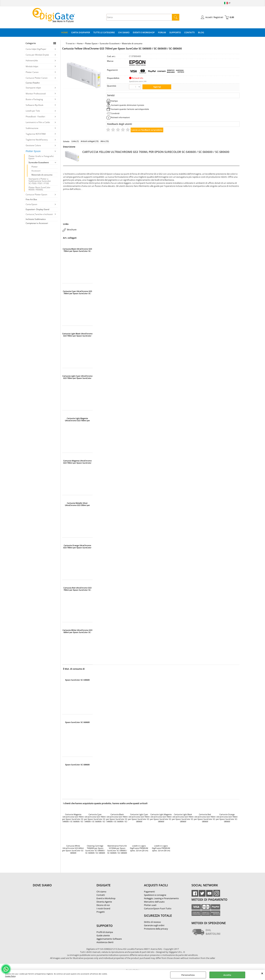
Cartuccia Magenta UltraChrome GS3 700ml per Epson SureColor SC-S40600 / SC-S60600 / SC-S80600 (77, 462)
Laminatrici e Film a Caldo (38, 122)
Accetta (227, 975)
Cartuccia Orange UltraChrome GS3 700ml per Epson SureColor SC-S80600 (77, 546)
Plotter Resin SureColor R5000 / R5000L (39, 189)
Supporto (175, 32)
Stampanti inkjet (33, 88)
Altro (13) (105, 141)
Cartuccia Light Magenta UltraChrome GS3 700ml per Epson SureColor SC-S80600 (77, 419)
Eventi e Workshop (144, 32)
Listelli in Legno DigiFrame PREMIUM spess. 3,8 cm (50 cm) (161, 848)
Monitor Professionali (36, 94)
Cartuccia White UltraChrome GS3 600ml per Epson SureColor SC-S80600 (77, 631)
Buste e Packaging (34, 99)
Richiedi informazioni (120, 117)
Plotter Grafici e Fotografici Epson (41, 157)
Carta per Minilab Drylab (37, 55)
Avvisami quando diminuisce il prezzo (128, 105)
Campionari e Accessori (37, 223)
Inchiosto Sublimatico (36, 219)
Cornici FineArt (33, 83)
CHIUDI (262, 973)
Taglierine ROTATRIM (36, 134)
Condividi (115, 113)
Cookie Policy (10, 976)
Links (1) (75, 141)
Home (64, 32)
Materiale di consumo (42, 175)
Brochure (72, 230)
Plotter (35, 167)
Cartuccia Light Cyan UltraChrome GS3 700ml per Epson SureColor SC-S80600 (77, 377)
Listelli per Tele (33, 111)
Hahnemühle (32, 61)
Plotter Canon (32, 72)
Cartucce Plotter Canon (37, 78)
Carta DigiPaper (81, 32)
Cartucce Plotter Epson (36, 194)
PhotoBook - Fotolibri (35, 117)
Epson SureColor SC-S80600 (77, 765)
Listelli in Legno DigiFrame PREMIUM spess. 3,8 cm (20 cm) (139, 848)
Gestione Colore (33, 145)
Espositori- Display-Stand (37, 209)
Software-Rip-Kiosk (34, 105)
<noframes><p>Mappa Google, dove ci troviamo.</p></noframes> (58, 908)
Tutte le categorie (104, 32)
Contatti (189, 32)
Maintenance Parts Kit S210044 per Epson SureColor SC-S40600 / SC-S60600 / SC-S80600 (117, 849)
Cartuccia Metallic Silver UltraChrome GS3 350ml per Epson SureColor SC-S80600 (77, 504)
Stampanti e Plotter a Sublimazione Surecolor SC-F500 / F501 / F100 (40, 181)
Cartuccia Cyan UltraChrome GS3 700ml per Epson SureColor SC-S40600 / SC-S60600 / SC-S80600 (77, 292)
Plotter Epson (33, 151)
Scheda (66, 141)
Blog (201, 32)
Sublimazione (32, 128)
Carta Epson (31, 204)
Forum (162, 32)
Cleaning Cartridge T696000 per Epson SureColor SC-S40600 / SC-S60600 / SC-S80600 (95, 849)
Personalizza (188, 975)
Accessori (36, 171)
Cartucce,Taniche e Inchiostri (39, 214)
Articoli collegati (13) (90, 141)
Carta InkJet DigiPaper (36, 49)
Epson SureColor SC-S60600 (77, 722)
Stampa (114, 101)
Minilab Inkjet (32, 66)
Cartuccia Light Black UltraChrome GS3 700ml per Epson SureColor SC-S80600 (77, 335)
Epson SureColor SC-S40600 (77, 680)
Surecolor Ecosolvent (39, 162)
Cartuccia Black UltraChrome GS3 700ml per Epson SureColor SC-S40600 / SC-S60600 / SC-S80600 (77, 250)
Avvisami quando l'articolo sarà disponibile (130, 109)
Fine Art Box (31, 199)
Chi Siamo (124, 32)
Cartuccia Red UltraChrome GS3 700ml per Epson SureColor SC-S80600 (77, 589)
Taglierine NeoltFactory (37, 140)
